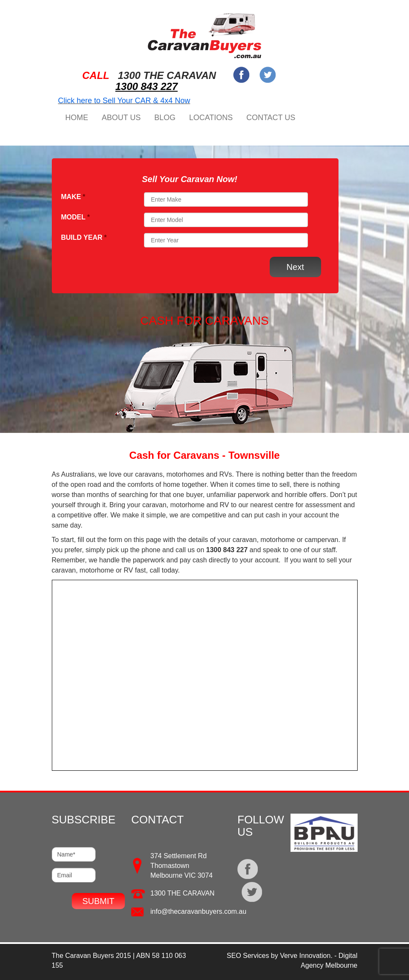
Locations (211, 118)
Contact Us (271, 118)
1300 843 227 (147, 86)
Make (73, 197)
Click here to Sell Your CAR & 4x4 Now (124, 101)
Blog (165, 118)
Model (76, 217)
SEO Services (248, 956)
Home (77, 118)
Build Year (84, 237)
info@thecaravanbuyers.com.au (198, 911)
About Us (121, 118)
